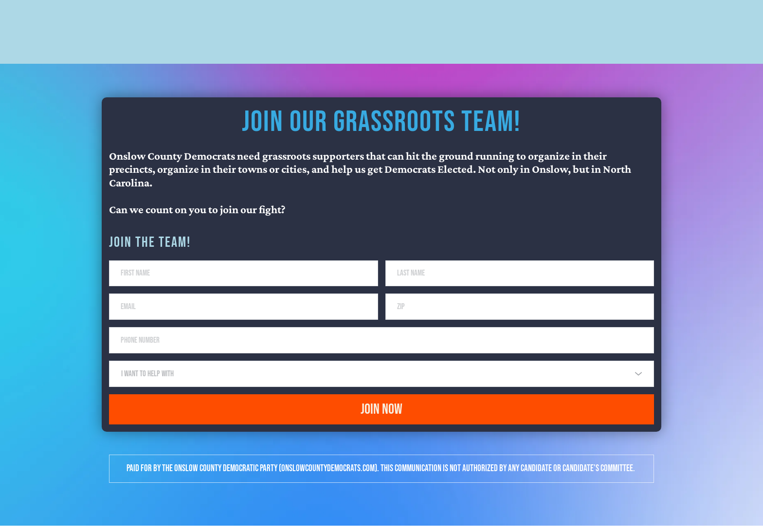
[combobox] (381, 379)
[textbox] (378, 379)
